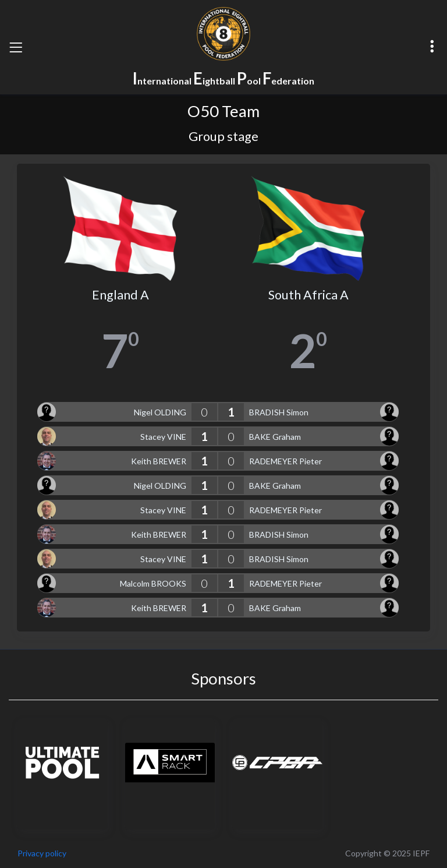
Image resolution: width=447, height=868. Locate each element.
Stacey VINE (163, 437)
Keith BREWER (159, 461)
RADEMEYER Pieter (285, 461)
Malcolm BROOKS (153, 583)
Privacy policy (42, 853)
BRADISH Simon (279, 412)
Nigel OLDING (160, 412)
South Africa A (308, 295)
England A (120, 295)
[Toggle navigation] (16, 47)
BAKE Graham (275, 437)
